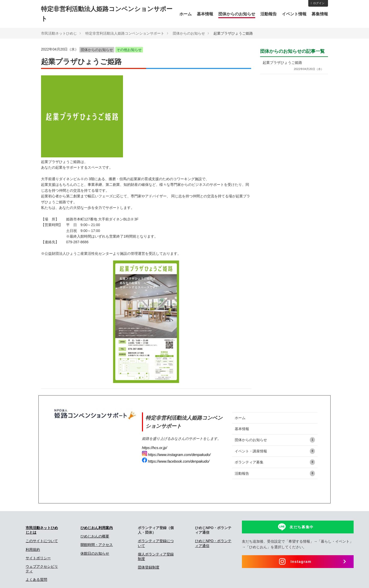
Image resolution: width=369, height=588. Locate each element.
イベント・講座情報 (275, 451)
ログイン (318, 3)
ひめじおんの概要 (95, 536)
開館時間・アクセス (97, 545)
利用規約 (33, 550)
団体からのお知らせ (237, 14)
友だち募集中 (302, 527)
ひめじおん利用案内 (97, 528)
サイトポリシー (38, 558)
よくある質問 (36, 580)
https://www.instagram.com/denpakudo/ (176, 455)
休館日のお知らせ (95, 553)
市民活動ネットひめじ (59, 33)
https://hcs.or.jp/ (155, 448)
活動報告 (269, 14)
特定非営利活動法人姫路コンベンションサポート (125, 33)
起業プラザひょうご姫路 (293, 66)
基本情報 (205, 14)
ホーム (186, 14)
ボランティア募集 (275, 462)
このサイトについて (42, 541)
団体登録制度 (149, 567)
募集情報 (320, 14)
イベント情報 (294, 14)
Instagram (301, 562)
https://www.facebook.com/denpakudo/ (176, 461)
